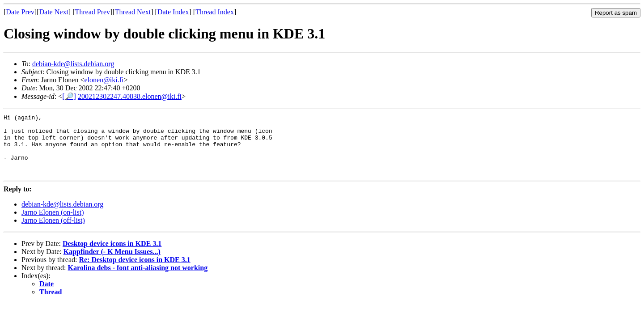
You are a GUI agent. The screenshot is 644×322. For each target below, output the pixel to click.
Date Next (54, 12)
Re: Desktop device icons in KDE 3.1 (134, 272)
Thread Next (133, 12)
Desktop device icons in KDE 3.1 (112, 256)
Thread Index (215, 12)
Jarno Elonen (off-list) (53, 232)
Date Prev (20, 12)
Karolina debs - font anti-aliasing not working (138, 280)
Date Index (173, 12)
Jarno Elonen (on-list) (53, 224)
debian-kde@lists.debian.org (73, 64)
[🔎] (69, 96)
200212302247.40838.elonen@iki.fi (130, 96)
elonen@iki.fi (104, 80)
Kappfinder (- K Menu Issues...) (112, 264)
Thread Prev (92, 12)
